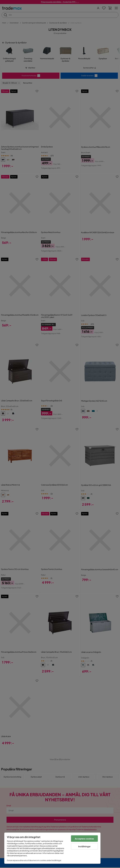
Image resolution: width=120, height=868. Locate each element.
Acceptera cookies (84, 839)
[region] (52, 848)
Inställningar (84, 846)
